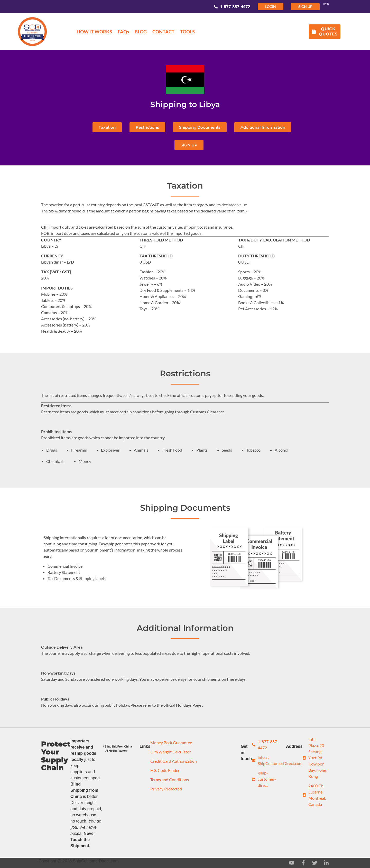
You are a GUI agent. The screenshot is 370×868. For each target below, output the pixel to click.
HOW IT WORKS (94, 32)
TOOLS (187, 32)
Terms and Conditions (170, 780)
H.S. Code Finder (165, 770)
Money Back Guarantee (171, 743)
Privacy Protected (166, 789)
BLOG (141, 32)
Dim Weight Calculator (171, 752)
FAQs (123, 32)
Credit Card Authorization (174, 761)
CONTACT (163, 32)
